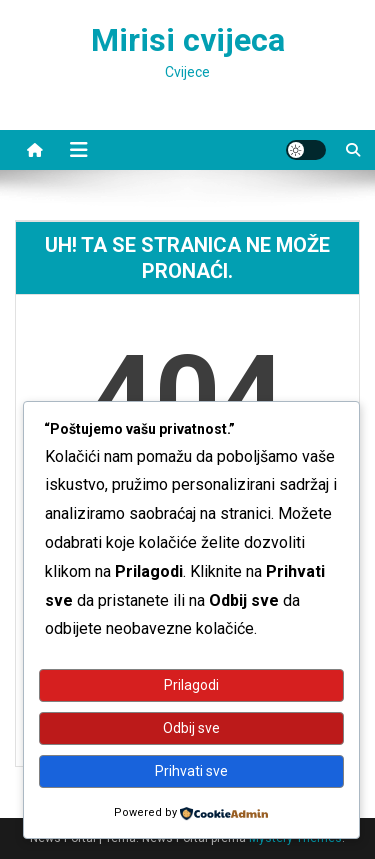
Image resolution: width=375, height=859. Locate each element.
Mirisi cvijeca (188, 40)
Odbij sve (191, 728)
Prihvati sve (191, 771)
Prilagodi (191, 685)
